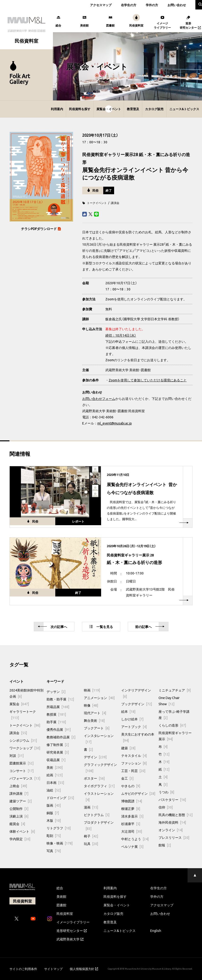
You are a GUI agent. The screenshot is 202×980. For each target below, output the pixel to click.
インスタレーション (99, 739)
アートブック (134, 727)
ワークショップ (25, 748)
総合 (60, 888)
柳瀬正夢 (131, 808)
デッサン (56, 691)
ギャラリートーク (23, 714)
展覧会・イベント (109, 109)
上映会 (18, 786)
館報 (165, 845)
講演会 (115, 203)
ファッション (134, 763)
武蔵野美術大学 (70, 939)
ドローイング (60, 798)
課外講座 (19, 793)
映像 (91, 705)
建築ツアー (21, 801)
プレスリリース (174, 837)
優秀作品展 (59, 729)
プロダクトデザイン (99, 825)
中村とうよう (135, 839)
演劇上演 (19, 816)
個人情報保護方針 (84, 969)
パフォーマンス (25, 778)
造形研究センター (72, 930)
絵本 (128, 711)
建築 (128, 748)
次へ (52, 627)
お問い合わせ (177, 5)
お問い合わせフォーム (99, 398)
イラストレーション (99, 796)
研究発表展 (58, 752)
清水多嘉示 (132, 816)
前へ (150, 627)
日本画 (55, 782)
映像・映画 (60, 843)
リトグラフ (59, 828)
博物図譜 (132, 801)
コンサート (21, 771)
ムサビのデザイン (138, 793)
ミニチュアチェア (175, 690)
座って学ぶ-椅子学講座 (174, 714)
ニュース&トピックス (184, 109)
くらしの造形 (172, 725)
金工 (127, 778)
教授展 (56, 714)
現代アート (95, 713)
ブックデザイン (137, 704)
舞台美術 (94, 720)
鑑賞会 (17, 824)
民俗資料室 (65, 913)
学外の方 (152, 5)
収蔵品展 (56, 760)
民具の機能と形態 (176, 815)
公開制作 (19, 808)
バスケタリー (172, 799)
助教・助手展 (60, 699)
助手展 (56, 722)
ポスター (94, 778)
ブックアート (97, 728)
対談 (17, 755)
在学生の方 (129, 5)
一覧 (101, 627)
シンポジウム (23, 740)
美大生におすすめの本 (138, 737)
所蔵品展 (58, 707)
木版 (54, 820)
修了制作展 (58, 745)
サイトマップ (53, 969)
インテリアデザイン (136, 693)
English (156, 930)
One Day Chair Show (169, 701)
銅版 (53, 813)
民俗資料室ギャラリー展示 (175, 736)
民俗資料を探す (80, 109)
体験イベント (22, 831)
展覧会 (19, 704)
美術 (55, 767)
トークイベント (97, 203)
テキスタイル (134, 755)
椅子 (91, 836)
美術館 (61, 896)
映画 (92, 690)
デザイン (95, 757)
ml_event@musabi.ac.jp (115, 423)
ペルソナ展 (132, 846)
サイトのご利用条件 (23, 969)
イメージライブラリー (73, 922)
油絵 (54, 790)
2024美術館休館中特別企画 (26, 693)
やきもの (131, 786)
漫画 (91, 807)
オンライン (171, 830)
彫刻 (54, 835)
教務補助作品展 (61, 737)
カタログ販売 (154, 109)
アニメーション (99, 698)
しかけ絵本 (132, 719)
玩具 (91, 844)
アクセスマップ (101, 5)
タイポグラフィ (99, 786)
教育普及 (133, 109)
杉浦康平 (131, 824)
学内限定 (20, 839)
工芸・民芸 (133, 771)
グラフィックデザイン (100, 768)
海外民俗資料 (172, 822)
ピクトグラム (97, 815)
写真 (54, 851)
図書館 (61, 905)
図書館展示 (21, 763)
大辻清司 (132, 831)
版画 (54, 805)
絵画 (55, 775)
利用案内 (57, 109)
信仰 (166, 807)
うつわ (166, 792)
